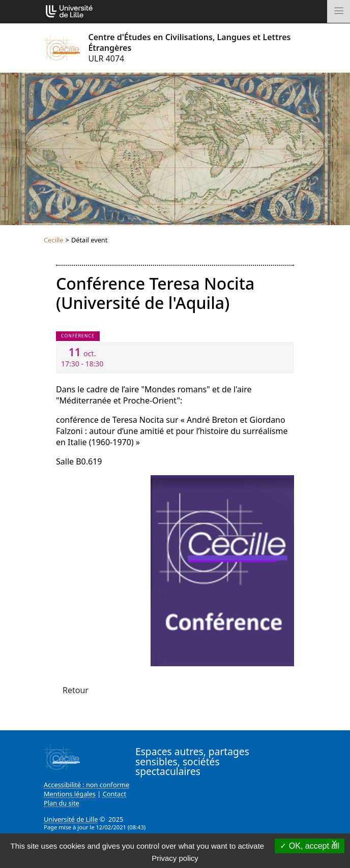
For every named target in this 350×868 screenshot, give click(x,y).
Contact (114, 794)
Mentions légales (70, 794)
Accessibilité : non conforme (86, 785)
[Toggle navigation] (339, 11)
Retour (76, 690)
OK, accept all (310, 846)
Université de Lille (71, 819)
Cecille (54, 240)
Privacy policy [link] (175, 858)
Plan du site (62, 803)
